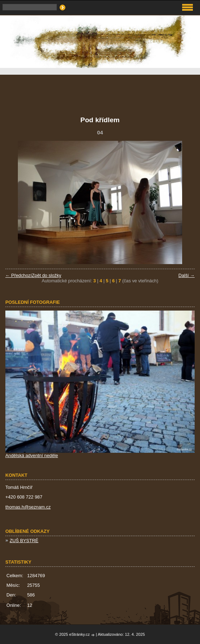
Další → (186, 275)
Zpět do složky (47, 275)
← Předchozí (19, 275)
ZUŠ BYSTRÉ (24, 541)
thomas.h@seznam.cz (28, 507)
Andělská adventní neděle (32, 455)
